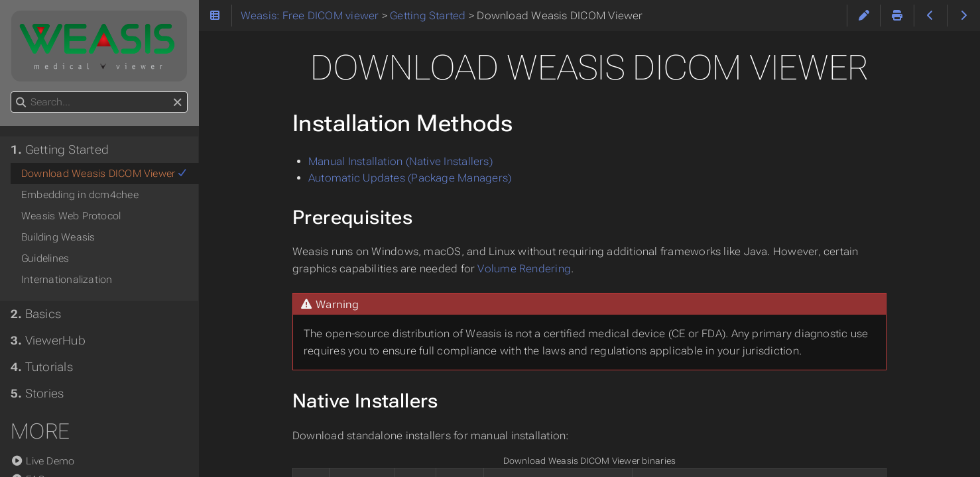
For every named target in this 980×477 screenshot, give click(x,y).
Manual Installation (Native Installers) (400, 161)
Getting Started (60, 150)
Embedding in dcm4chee (80, 195)
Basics (36, 314)
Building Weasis (58, 237)
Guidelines (45, 258)
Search (12, 92)
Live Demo (42, 461)
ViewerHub (48, 341)
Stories (37, 394)
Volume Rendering (524, 269)
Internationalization (67, 280)
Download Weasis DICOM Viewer (104, 174)
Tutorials (42, 367)
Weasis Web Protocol (71, 216)
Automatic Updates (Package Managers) (410, 178)
